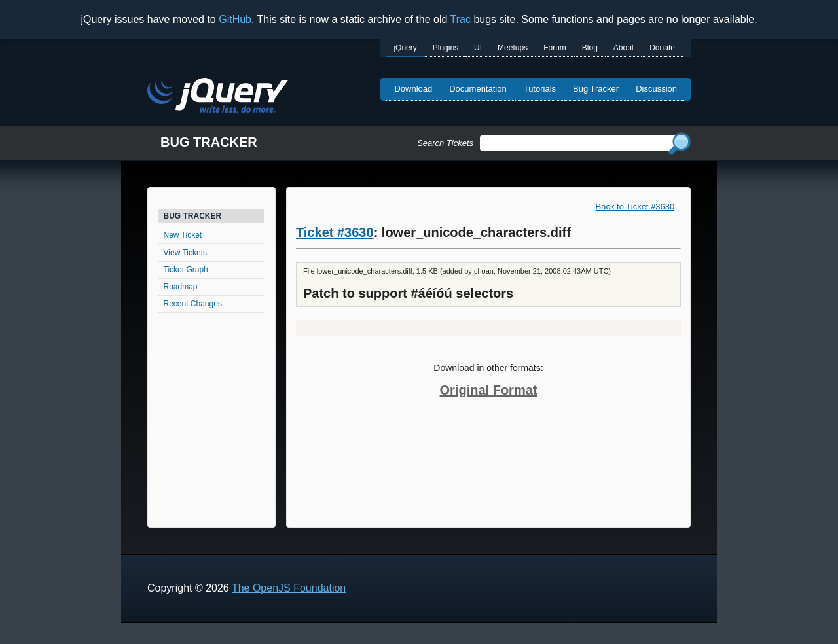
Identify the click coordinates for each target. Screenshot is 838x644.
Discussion (656, 89)
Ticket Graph (186, 270)
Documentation (478, 89)
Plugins (446, 48)
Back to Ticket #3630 (635, 206)
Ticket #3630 (335, 232)
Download (413, 89)
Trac (461, 19)
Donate (662, 48)
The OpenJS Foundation (289, 588)
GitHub (235, 19)
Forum (555, 48)
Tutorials (540, 89)
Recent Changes (193, 304)
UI (478, 48)
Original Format (489, 390)
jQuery (405, 48)
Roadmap (181, 287)
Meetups (513, 48)
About (624, 48)
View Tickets (185, 253)
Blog (590, 48)
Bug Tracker (596, 89)
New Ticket (183, 235)
